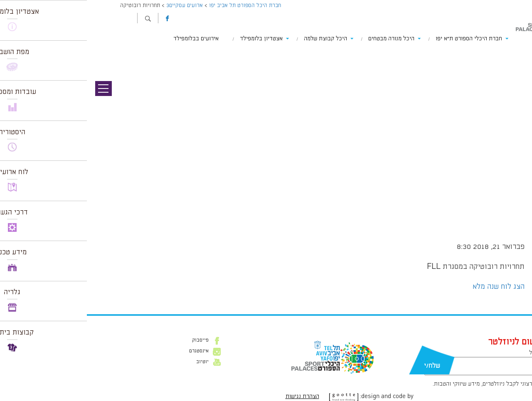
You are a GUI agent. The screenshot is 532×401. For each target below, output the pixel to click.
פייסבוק (113, 340)
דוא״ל (449, 353)
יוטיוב (116, 362)
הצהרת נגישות (216, 396)
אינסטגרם (112, 351)
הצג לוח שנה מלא (412, 287)
